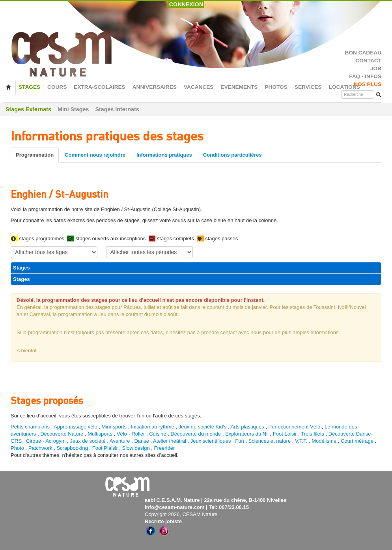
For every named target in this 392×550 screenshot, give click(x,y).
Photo (17, 448)
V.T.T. (301, 441)
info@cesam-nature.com (175, 507)
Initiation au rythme (153, 427)
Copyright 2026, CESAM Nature (181, 514)
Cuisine (158, 434)
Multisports (100, 434)
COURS (57, 87)
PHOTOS (276, 87)
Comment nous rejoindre (95, 155)
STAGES (29, 87)
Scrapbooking (72, 448)
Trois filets (313, 434)
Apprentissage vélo (76, 427)
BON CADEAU (363, 53)
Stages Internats (117, 109)
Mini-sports (114, 427)
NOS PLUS (368, 84)
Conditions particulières (232, 155)
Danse (142, 441)
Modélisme (324, 441)
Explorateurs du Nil (247, 434)
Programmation (35, 155)
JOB (376, 68)
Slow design (137, 448)
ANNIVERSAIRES (155, 87)
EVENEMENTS (239, 87)
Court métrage (357, 441)
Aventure (120, 441)
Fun (239, 441)
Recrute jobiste (163, 521)
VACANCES (199, 87)
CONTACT (368, 61)
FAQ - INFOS (365, 76)
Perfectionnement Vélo (295, 427)
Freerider (165, 448)
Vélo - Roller (131, 434)
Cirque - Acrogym (46, 441)
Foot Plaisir (105, 448)
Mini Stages (73, 109)
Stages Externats (28, 109)
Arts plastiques (247, 427)
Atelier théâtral (170, 441)
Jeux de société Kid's (203, 427)
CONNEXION (186, 4)
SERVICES (308, 87)
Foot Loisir (285, 434)
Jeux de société (88, 441)
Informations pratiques (164, 155)
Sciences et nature (270, 441)
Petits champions (30, 427)
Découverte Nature (62, 434)
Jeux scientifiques (211, 441)
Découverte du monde (196, 434)
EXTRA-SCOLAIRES (99, 87)
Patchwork (40, 448)
